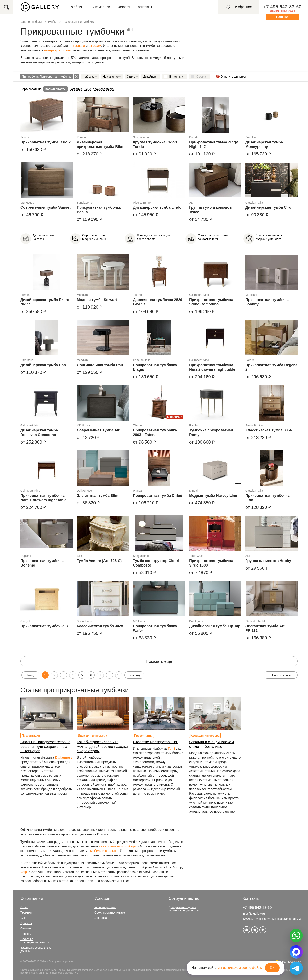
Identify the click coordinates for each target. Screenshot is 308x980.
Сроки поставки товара (110, 912)
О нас (24, 907)
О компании (101, 7)
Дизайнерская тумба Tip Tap (215, 626)
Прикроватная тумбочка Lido (267, 498)
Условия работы (105, 907)
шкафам (95, 46)
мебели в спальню (104, 851)
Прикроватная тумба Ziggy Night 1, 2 (214, 144)
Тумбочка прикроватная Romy (211, 433)
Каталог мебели (31, 22)
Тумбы (52, 22)
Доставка (101, 918)
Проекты (26, 923)
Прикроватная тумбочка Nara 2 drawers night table (212, 367)
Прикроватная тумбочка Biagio (155, 367)
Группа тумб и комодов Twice (210, 210)
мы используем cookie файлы (240, 968)
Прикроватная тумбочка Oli (45, 626)
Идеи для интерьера (92, 736)
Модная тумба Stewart (97, 300)
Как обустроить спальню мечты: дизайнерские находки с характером (102, 747)
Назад (30, 675)
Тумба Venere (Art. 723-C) (99, 561)
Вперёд (134, 675)
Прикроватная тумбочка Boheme (42, 563)
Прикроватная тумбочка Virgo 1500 (211, 563)
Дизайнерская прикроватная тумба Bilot (100, 144)
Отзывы (26, 928)
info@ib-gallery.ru (254, 914)
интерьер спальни (58, 50)
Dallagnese (64, 758)
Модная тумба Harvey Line (213, 496)
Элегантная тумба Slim (97, 496)
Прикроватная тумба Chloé (157, 496)
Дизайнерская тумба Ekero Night (45, 302)
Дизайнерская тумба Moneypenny (264, 144)
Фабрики (78, 7)
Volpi (24, 872)
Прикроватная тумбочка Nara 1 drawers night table (43, 498)
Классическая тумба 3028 (100, 626)
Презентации (31, 736)
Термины (26, 912)
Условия (124, 7)
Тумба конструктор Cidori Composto (156, 563)
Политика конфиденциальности (35, 941)
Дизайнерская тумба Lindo (157, 207)
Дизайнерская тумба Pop (43, 365)
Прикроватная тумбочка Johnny (267, 302)
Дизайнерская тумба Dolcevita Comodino (39, 433)
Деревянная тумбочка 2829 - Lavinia (159, 302)
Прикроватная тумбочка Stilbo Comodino (211, 302)
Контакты (145, 7)
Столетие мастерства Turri (156, 742)
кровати (79, 46)
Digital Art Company (290, 962)
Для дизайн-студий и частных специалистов (184, 909)
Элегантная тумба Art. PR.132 (265, 628)
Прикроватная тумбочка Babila (99, 210)
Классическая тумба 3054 (269, 430)
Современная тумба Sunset (46, 207)
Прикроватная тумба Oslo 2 (46, 142)
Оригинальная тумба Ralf (100, 365)
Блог (24, 918)
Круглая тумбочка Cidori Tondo (155, 144)
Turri (171, 749)
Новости (26, 934)
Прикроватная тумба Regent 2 (271, 367)
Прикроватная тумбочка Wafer (155, 628)
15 (119, 675)
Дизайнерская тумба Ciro (268, 207)
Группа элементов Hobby (268, 561)
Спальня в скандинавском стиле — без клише (211, 744)
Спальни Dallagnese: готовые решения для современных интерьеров (45, 747)
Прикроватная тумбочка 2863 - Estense (155, 433)
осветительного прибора (118, 846)
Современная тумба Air (98, 430)
